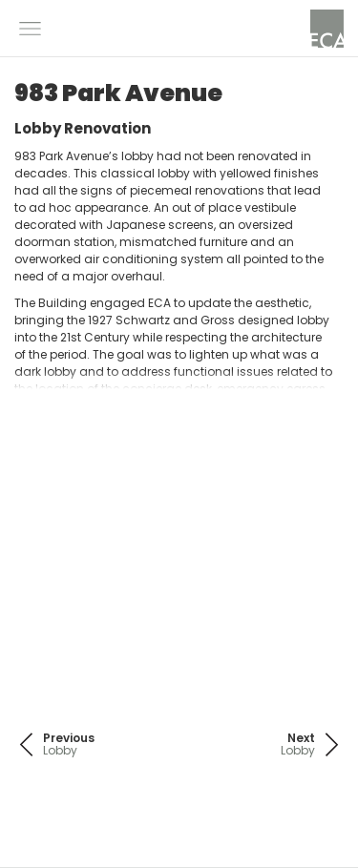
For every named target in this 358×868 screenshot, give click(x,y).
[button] (30, 29)
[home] (327, 29)
